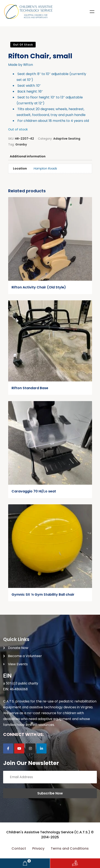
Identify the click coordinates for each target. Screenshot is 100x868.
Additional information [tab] (28, 156)
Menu (92, 12)
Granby (21, 144)
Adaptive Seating (67, 139)
